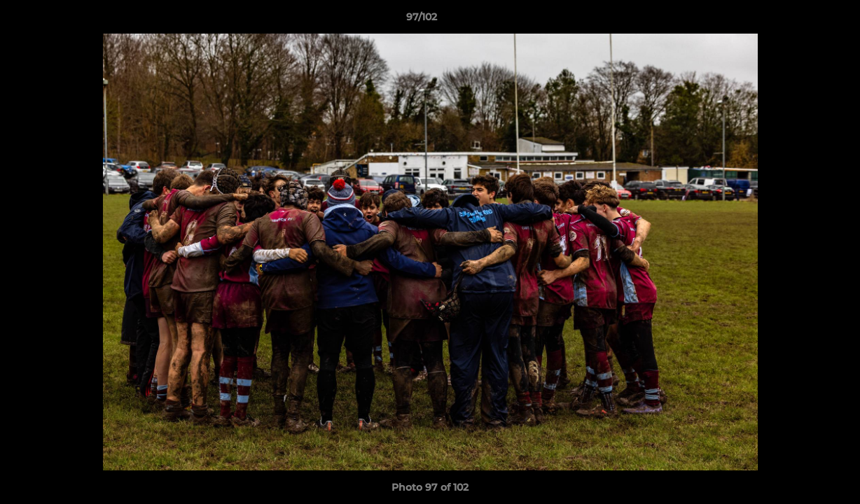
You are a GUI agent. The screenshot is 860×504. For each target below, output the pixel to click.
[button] (801, 20)
